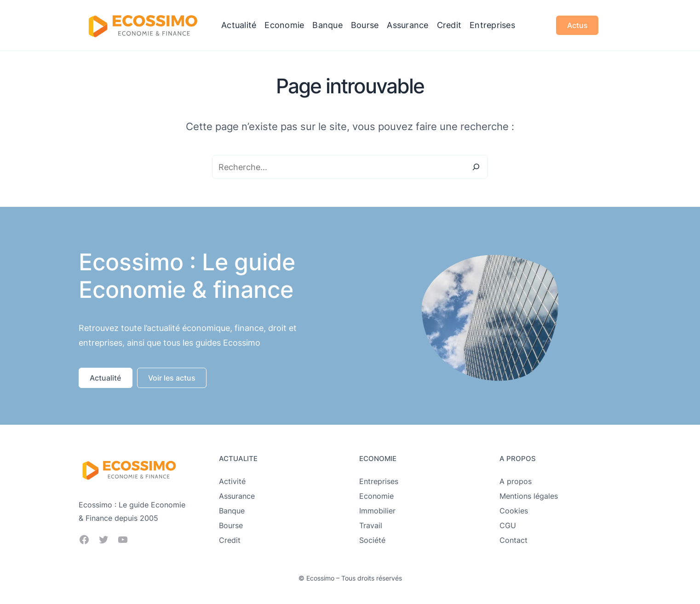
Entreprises (379, 481)
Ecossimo (320, 578)
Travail (371, 525)
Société (372, 540)
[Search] (476, 167)
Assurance (237, 496)
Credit (230, 540)
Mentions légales (529, 496)
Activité (232, 481)
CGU (508, 525)
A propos (516, 481)
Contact (514, 540)
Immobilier (377, 511)
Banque (232, 511)
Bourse (231, 525)
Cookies (514, 511)
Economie (376, 496)
